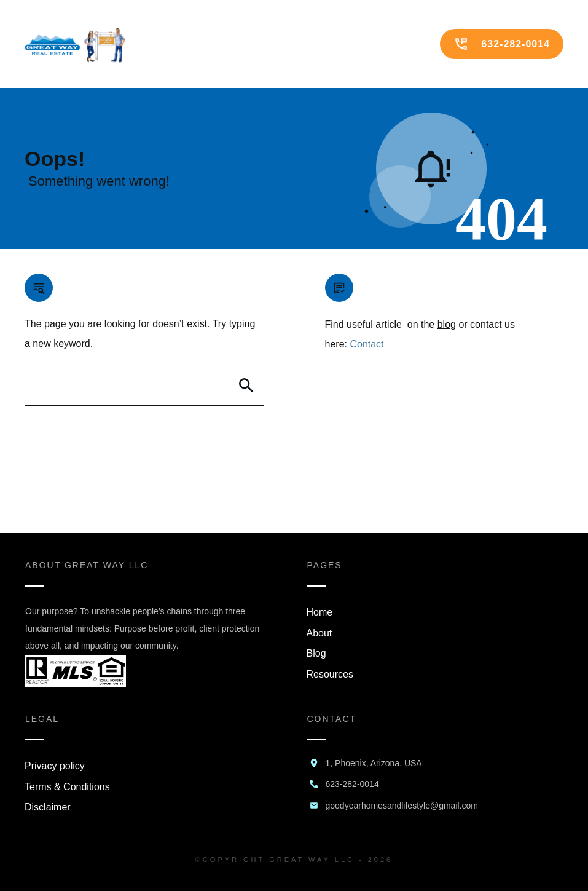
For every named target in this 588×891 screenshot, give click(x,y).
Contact (367, 344)
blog (447, 324)
